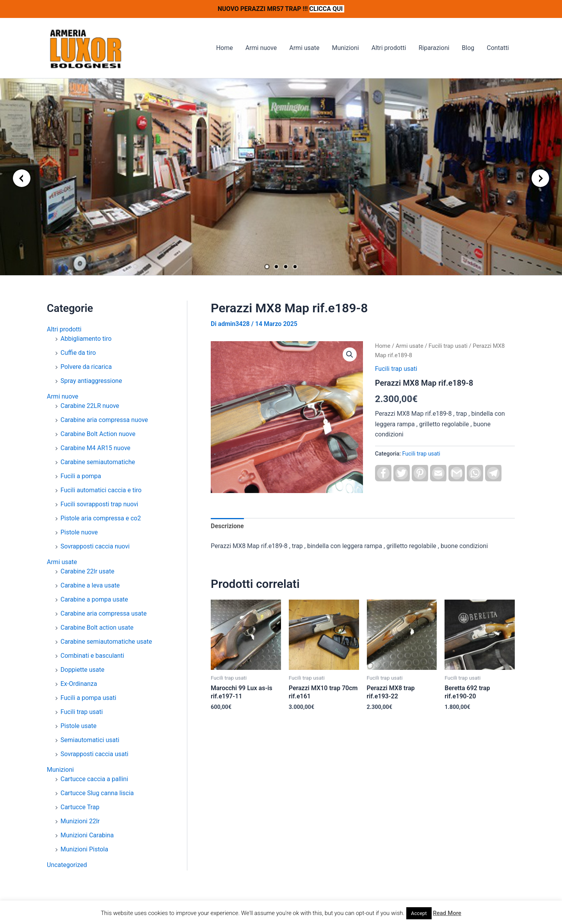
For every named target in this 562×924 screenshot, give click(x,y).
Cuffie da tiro (78, 353)
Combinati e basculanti (92, 656)
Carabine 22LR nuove (90, 406)
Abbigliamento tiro (86, 339)
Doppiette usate (82, 670)
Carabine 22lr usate (87, 571)
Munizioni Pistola (84, 849)
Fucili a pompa (81, 476)
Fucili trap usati (82, 712)
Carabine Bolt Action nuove (98, 434)
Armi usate (304, 48)
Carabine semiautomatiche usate (106, 642)
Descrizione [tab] (227, 526)
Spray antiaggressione (91, 381)
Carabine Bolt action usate (97, 628)
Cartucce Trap (80, 807)
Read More (447, 913)
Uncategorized (67, 865)
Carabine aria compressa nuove (104, 420)
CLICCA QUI (327, 9)
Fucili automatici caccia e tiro (101, 490)
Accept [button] (419, 913)
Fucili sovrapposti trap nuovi (99, 504)
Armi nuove (261, 48)
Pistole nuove (79, 532)
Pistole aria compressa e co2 (101, 518)
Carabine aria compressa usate (104, 613)
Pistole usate (78, 726)
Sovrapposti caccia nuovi (95, 546)
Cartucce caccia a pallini (94, 779)
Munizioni (345, 48)
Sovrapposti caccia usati (94, 754)
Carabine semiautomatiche (98, 462)
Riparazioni (434, 48)
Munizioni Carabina (87, 835)
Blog (468, 48)
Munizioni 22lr (80, 821)
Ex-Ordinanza (79, 684)
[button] (350, 354)
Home (225, 48)
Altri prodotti (389, 48)
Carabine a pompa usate (94, 599)
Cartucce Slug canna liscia (97, 793)
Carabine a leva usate (90, 585)
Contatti (498, 48)
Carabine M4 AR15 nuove (95, 448)
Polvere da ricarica (86, 367)
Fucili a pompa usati (88, 698)
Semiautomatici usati (90, 740)
